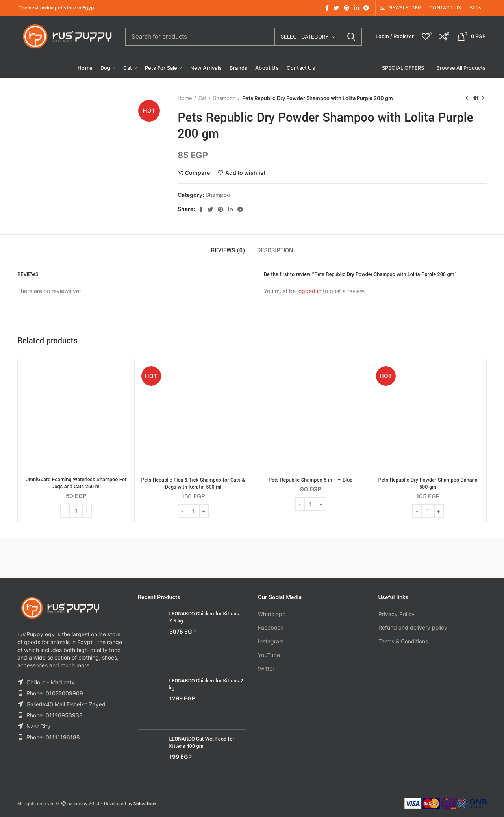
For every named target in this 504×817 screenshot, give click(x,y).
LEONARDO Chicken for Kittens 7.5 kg (204, 617)
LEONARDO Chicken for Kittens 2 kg (206, 684)
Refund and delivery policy (413, 627)
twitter (266, 668)
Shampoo (224, 98)
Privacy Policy (397, 614)
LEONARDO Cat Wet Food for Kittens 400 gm (202, 743)
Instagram (271, 641)
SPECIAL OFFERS (403, 68)
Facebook (271, 627)
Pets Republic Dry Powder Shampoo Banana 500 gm (428, 484)
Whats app (272, 614)
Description (275, 251)
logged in (309, 291)
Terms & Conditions (403, 641)
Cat (203, 98)
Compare (197, 173)
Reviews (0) (228, 251)
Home (185, 98)
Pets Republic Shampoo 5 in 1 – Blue (310, 480)
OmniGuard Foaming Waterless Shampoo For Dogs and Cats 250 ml (76, 483)
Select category (305, 37)
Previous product (467, 98)
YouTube (269, 655)
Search (351, 37)
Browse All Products (461, 68)
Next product (483, 98)
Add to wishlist (245, 173)
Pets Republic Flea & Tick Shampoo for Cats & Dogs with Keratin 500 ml (193, 484)
